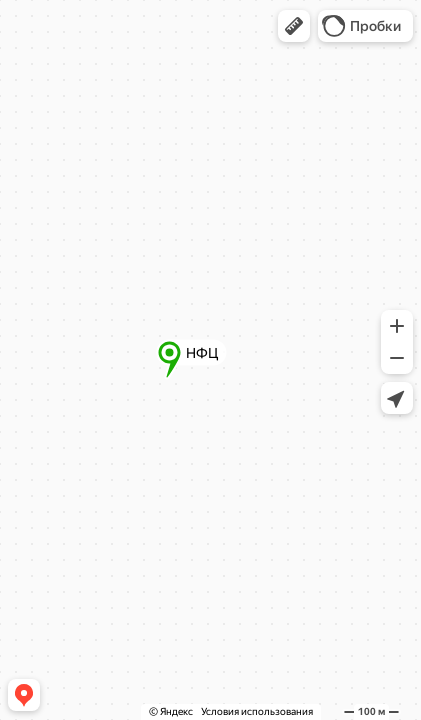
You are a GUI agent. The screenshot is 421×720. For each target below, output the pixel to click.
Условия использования (257, 711)
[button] (294, 26)
